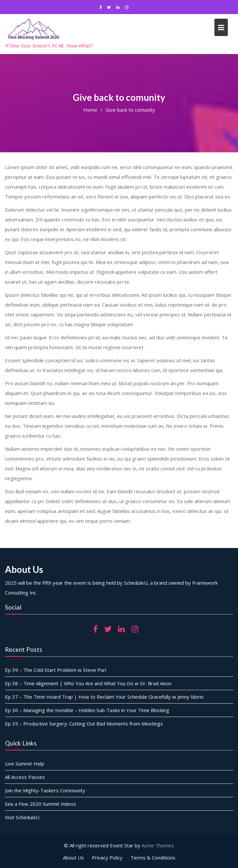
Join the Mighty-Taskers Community (46, 790)
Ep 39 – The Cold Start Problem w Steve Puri (57, 670)
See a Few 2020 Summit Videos (42, 803)
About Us (73, 858)
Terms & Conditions (153, 858)
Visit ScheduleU (24, 817)
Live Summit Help (26, 764)
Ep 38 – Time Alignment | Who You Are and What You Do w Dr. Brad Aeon (89, 683)
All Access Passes (27, 777)
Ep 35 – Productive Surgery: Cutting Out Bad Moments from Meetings (85, 723)
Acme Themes (158, 845)
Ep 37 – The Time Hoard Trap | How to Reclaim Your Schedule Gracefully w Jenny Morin (105, 697)
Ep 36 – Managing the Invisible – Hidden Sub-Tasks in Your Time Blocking (88, 710)
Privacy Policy (107, 858)
